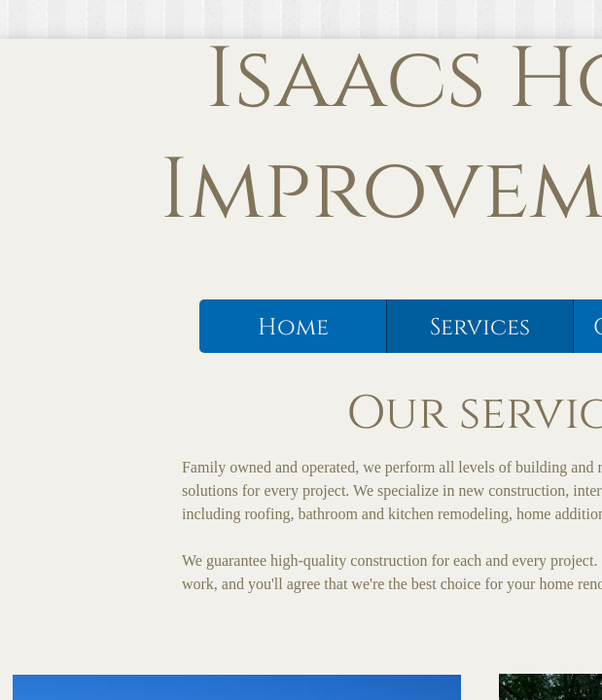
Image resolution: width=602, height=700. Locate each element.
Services (480, 328)
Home (293, 328)
